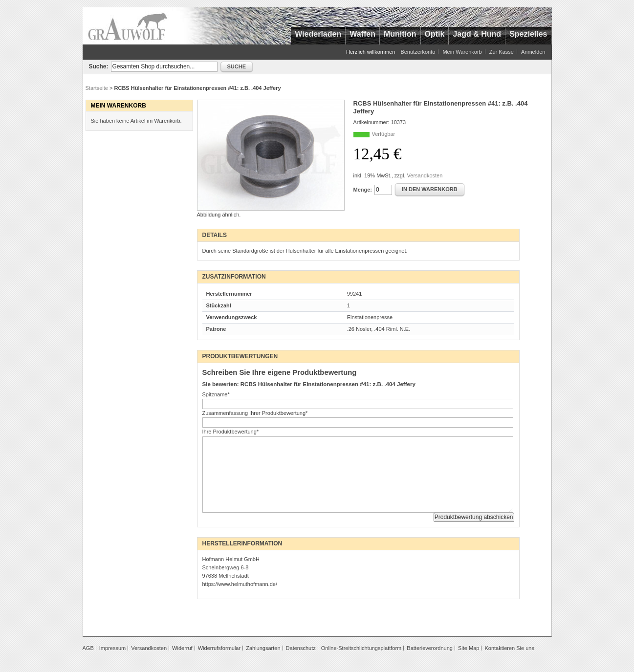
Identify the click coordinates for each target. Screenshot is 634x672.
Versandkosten (425, 175)
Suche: (99, 66)
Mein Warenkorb (462, 52)
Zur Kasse (502, 52)
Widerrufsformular (219, 648)
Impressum (112, 648)
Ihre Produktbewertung (231, 432)
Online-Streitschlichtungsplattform (361, 648)
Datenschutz (301, 648)
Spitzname (216, 394)
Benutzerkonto (418, 52)
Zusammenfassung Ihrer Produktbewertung (255, 413)
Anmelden (533, 52)
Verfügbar (384, 134)
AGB (88, 648)
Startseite (97, 88)
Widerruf (182, 648)
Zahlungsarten (263, 648)
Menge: (363, 190)
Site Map (469, 648)
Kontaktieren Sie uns (509, 648)
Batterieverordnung (430, 648)
